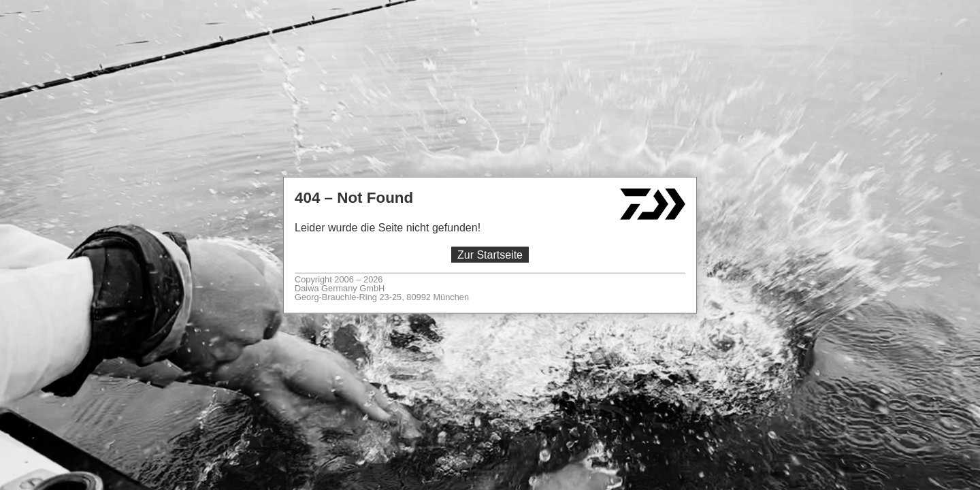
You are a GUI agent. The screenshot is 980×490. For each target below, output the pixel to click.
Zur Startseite (490, 255)
